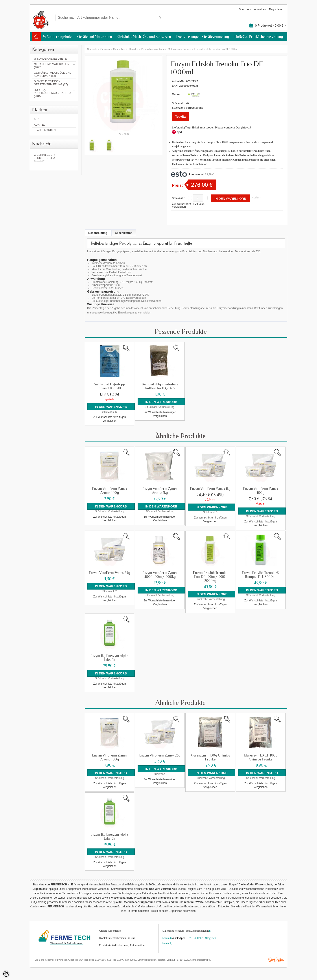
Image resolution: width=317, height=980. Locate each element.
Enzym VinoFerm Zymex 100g (261, 491)
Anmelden (260, 9)
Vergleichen (179, 207)
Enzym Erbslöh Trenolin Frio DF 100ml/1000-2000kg (210, 576)
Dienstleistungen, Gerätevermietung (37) (51, 83)
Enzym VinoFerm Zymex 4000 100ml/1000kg (160, 574)
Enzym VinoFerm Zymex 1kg (210, 489)
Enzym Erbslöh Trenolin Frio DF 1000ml (216, 49)
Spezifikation (124, 233)
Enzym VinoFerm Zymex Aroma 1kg (160, 491)
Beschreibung (98, 233)
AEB (37, 119)
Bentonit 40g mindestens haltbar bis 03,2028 (160, 386)
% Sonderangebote (57, 37)
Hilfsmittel (133, 49)
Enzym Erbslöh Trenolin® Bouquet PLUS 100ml (261, 574)
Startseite (92, 49)
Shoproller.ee (276, 959)
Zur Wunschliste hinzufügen (188, 204)
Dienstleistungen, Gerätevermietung (203, 37)
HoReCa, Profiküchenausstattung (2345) (53, 93)
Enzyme (187, 49)
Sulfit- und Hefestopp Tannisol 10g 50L (110, 386)
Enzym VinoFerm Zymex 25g (110, 572)
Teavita (180, 117)
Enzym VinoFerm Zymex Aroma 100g (110, 491)
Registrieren (276, 9)
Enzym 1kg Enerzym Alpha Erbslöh (110, 657)
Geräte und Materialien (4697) (52, 66)
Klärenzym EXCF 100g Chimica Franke (261, 757)
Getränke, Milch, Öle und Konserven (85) (53, 74)
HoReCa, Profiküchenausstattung (259, 37)
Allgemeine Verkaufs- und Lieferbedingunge (185, 930)
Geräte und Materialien (94, 37)
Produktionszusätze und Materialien (160, 49)
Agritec (40, 125)
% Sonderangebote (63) (51, 59)
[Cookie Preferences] (6, 974)
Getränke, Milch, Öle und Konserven (144, 37)
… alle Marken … (46, 130)
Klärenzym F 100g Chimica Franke (210, 757)
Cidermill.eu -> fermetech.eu (54, 158)
